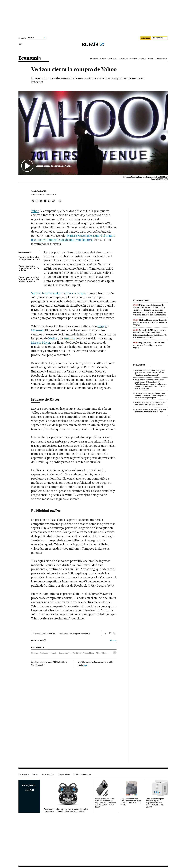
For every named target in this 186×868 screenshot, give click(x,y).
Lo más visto (139, 365)
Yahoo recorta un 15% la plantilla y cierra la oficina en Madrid (29, 279)
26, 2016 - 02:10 (48, 195)
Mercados (94, 59)
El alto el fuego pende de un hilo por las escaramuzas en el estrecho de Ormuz (150, 322)
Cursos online (48, 774)
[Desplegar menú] (21, 44)
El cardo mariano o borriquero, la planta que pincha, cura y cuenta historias (151, 403)
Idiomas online (64, 774)
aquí (85, 665)
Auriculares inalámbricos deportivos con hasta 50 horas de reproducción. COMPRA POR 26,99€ (66, 810)
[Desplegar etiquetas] (115, 653)
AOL (98, 653)
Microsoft (37, 330)
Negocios (133, 59)
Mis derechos (123, 59)
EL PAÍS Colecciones (82, 774)
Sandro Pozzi (39, 191)
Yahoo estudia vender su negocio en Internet (29, 258)
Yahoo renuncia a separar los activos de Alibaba (29, 268)
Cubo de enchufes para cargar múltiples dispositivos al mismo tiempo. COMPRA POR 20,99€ (155, 803)
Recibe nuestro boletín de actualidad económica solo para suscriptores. (62, 634)
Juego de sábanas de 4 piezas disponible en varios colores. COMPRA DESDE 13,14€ (131, 802)
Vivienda (103, 59)
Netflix (53, 338)
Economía (30, 58)
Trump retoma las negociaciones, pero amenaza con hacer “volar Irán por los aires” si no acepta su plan (151, 395)
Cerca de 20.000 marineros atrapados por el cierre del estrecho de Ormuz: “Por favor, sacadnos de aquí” (150, 373)
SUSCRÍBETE (146, 38)
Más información (38, 665)
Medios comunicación (49, 653)
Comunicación (65, 653)
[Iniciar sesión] (160, 38)
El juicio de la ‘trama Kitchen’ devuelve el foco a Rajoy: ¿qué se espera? (149, 345)
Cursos (35, 774)
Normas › (113, 640)
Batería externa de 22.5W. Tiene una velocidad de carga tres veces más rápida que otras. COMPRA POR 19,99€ (106, 803)
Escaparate (24, 774)
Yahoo (35, 211)
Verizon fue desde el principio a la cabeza (58, 293)
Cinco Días (142, 59)
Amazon (70, 338)
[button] (93, 133)
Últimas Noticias (161, 59)
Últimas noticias (141, 300)
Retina (151, 59)
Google (102, 326)
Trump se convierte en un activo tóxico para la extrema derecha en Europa (151, 410)
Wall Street (77, 653)
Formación (112, 59)
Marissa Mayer (41, 343)
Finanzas (35, 653)
